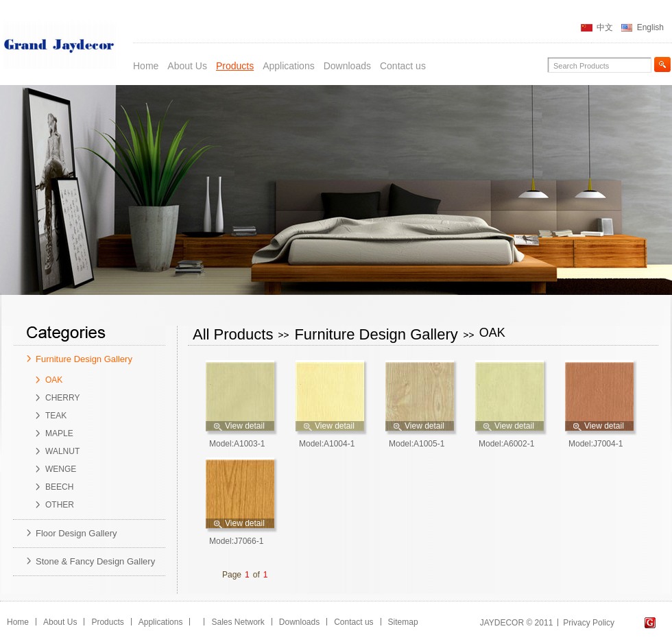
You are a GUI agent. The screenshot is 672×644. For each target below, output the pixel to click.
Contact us (403, 66)
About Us (187, 66)
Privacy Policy (589, 623)
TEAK (56, 416)
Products (235, 66)
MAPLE (59, 433)
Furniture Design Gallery (84, 359)
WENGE (61, 469)
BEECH (59, 487)
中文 (605, 27)
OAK (54, 380)
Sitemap (403, 622)
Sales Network (238, 622)
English (650, 27)
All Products (233, 334)
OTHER (60, 505)
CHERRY (62, 398)
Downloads (347, 66)
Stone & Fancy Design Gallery (95, 561)
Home (146, 66)
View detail (245, 426)
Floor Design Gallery (76, 533)
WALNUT (62, 451)
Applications (289, 66)
